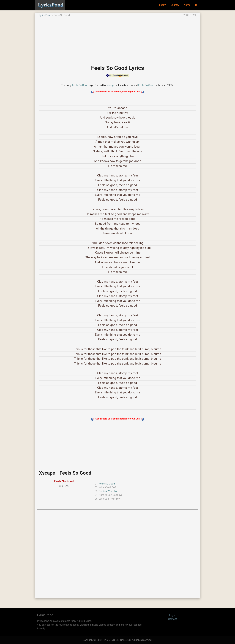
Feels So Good (80, 85)
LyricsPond (45, 15)
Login (172, 615)
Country (175, 5)
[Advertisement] (117, 39)
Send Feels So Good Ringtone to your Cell (117, 92)
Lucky (162, 5)
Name (187, 5)
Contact (172, 619)
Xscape (111, 85)
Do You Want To (108, 491)
